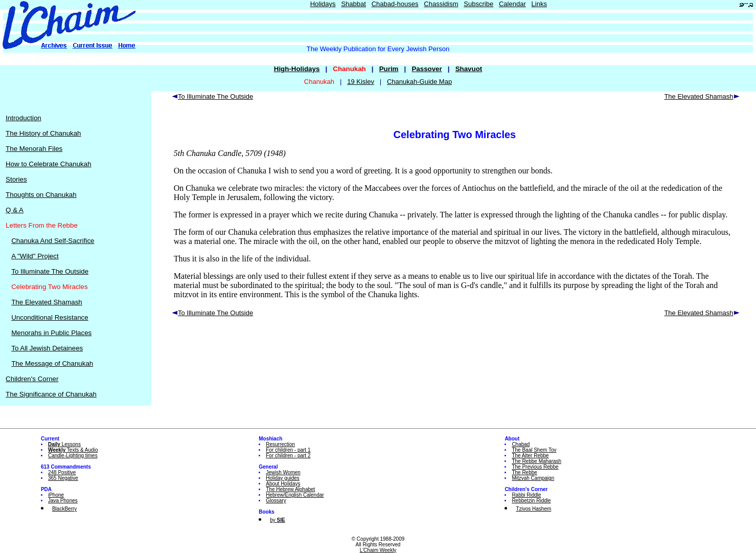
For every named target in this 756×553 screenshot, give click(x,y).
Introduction (24, 118)
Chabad (521, 444)
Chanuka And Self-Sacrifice (53, 241)
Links (539, 4)
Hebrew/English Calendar (295, 495)
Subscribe (478, 4)
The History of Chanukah (43, 133)
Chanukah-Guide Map (419, 82)
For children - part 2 (288, 456)
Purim (389, 69)
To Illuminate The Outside (50, 271)
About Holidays (283, 484)
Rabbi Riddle (526, 495)
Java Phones (63, 501)
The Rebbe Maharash (536, 461)
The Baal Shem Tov (534, 450)
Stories (16, 179)
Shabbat (353, 4)
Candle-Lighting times (73, 456)
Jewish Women (283, 472)
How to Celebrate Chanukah (48, 164)
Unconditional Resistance (50, 317)
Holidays (323, 4)
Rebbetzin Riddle (531, 501)
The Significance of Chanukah (51, 394)
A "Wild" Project (35, 256)
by (277, 520)
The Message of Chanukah (52, 363)
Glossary (276, 501)
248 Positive (62, 472)
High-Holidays (297, 69)
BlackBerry (64, 509)
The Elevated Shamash (47, 302)
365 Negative (63, 478)
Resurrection (280, 444)
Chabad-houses (395, 4)
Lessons (64, 444)
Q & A (15, 210)
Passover (427, 69)
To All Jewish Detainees (47, 348)
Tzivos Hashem (533, 509)
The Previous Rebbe (535, 467)
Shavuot (469, 69)
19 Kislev (361, 82)
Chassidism (441, 4)
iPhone (56, 495)
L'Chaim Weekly (378, 550)
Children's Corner (32, 379)
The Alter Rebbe (530, 456)
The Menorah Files (34, 149)
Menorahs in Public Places (51, 333)
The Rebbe (524, 472)
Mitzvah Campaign (533, 478)
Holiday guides (283, 478)
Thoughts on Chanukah (41, 195)
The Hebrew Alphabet (290, 489)
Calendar (512, 4)
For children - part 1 (288, 450)
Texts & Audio (73, 450)
